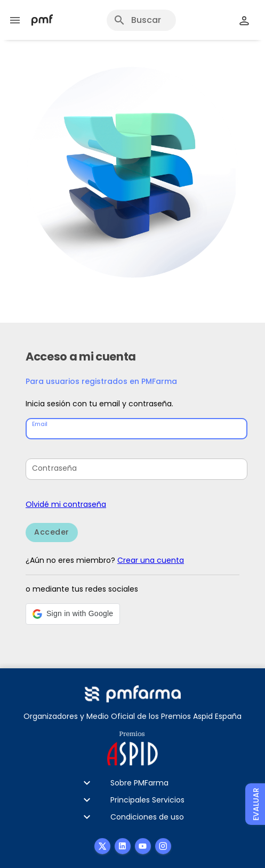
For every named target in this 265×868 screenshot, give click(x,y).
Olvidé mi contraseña (66, 504)
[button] (73, 614)
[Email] (138, 429)
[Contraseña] (138, 469)
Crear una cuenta (151, 560)
